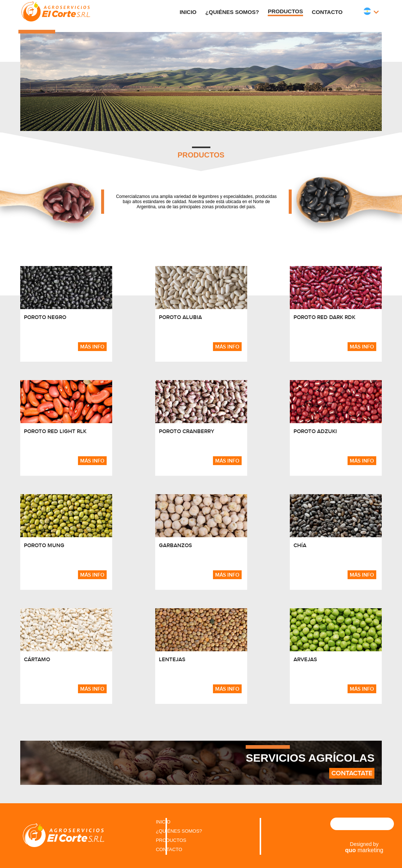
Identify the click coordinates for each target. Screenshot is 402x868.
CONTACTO (169, 849)
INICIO (163, 822)
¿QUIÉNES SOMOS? (179, 831)
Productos (285, 11)
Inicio (188, 12)
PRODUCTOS (171, 840)
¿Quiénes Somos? (232, 12)
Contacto (327, 12)
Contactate (352, 773)
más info (92, 347)
